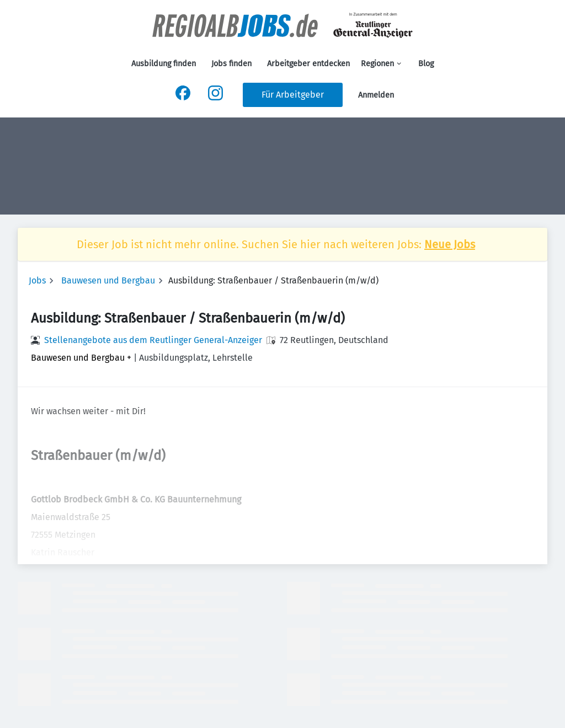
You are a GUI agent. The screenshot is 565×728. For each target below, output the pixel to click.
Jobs (37, 280)
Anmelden (376, 95)
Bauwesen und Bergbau (108, 280)
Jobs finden (231, 64)
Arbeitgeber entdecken (308, 64)
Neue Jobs (450, 244)
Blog (426, 64)
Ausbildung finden (164, 64)
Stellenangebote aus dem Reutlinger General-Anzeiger (153, 340)
